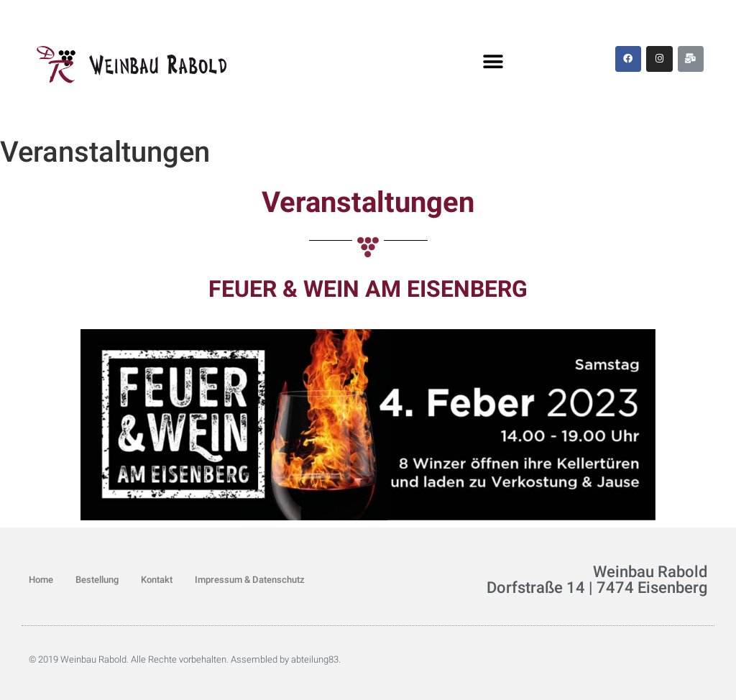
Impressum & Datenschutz (250, 580)
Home (41, 580)
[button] (493, 62)
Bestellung (97, 580)
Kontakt (157, 580)
